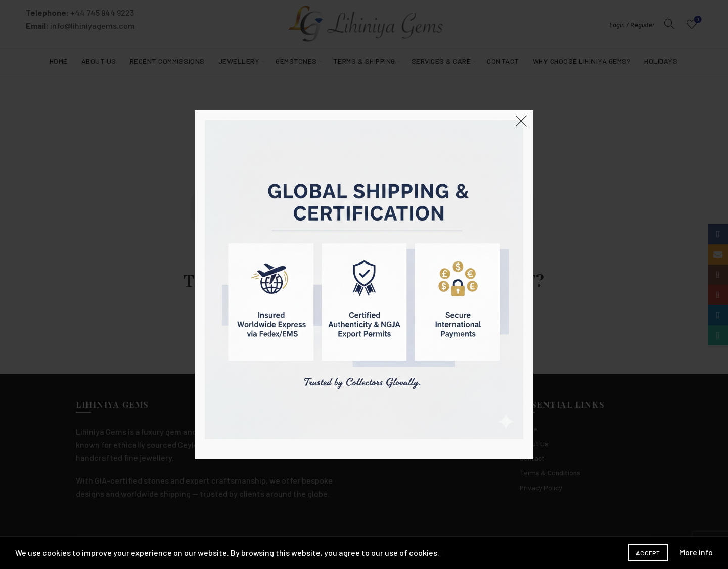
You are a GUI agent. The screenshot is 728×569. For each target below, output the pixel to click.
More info (696, 552)
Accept (648, 553)
